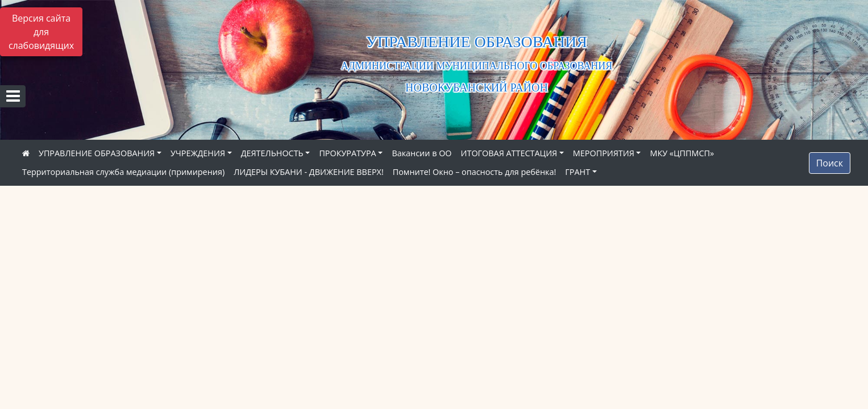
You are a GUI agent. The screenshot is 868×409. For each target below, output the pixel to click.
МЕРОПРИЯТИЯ (604, 153)
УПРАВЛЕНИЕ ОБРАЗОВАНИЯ (97, 153)
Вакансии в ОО (421, 153)
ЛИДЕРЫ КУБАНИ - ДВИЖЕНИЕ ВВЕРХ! (309, 172)
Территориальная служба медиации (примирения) (123, 172)
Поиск (830, 163)
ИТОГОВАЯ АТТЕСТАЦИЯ (509, 153)
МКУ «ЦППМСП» (682, 153)
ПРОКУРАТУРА (347, 153)
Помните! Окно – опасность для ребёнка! (475, 172)
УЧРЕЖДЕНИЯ (198, 153)
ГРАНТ (578, 172)
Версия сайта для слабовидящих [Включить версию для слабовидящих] (41, 32)
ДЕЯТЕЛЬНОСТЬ (272, 153)
